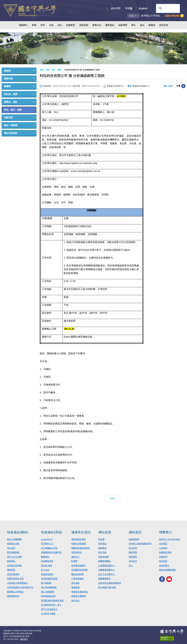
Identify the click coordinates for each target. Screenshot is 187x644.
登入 (131, 566)
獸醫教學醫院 (104, 561)
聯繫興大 (166, 532)
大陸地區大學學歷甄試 (17, 583)
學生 (134, 25)
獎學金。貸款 (11, 102)
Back (112, 498)
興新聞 (7, 71)
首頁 (42, 70)
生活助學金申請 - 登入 (51, 605)
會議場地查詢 (47, 574)
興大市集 (102, 552)
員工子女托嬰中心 (107, 574)
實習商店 (102, 544)
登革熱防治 (76, 552)
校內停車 (163, 561)
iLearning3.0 (47, 539)
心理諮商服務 (77, 579)
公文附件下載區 (48, 614)
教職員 (152, 25)
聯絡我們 (24, 639)
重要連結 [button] (110, 25)
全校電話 (163, 544)
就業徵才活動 (13, 544)
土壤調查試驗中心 (107, 566)
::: (107, 8)
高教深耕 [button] (84, 25)
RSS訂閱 (133, 548)
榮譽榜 (7, 86)
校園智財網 (134, 539)
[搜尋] (167, 8)
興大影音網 (169, 579)
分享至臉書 (183, 86)
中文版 (129, 8)
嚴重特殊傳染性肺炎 (81, 548)
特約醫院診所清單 (80, 570)
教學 (34, 25)
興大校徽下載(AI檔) (107, 587)
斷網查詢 (45, 557)
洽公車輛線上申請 (49, 548)
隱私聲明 (133, 557)
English (143, 8)
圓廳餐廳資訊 (104, 579)
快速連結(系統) (52, 532)
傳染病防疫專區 (78, 539)
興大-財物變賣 (47, 592)
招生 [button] (60, 25)
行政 (51, 25)
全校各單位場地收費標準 (110, 583)
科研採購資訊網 (48, 596)
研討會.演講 (46, 566)
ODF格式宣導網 (14, 566)
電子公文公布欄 (14, 557)
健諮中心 (75, 557)
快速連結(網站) (18, 532)
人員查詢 (163, 548)
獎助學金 (11, 570)
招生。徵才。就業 (13, 110)
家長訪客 (164, 25)
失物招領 (163, 557)
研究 (43, 25)
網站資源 (105, 532)
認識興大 (23, 25)
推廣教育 (71, 25)
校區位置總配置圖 (167, 570)
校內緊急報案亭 (78, 566)
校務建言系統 (165, 552)
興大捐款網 (46, 583)
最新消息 (8, 79)
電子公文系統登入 (49, 609)
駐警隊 (74, 561)
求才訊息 (11, 548)
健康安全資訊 (81, 532)
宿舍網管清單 (47, 561)
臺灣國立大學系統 (15, 592)
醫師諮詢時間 (77, 574)
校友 (142, 25)
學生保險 (75, 583)
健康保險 (75, 587)
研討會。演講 (11, 94)
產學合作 (97, 25)
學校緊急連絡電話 (80, 592)
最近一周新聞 (11, 125)
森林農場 (102, 548)
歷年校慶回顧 (13, 552)
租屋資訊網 (103, 557)
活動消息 (8, 118)
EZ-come (45, 570)
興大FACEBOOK (162, 579)
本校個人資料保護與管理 (140, 544)
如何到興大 (164, 566)
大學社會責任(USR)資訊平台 (20, 587)
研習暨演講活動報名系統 (52, 601)
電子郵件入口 (47, 544)
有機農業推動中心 (107, 570)
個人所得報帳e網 (49, 587)
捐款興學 (123, 25)
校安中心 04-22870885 (170, 539)
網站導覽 (116, 8)
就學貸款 (11, 561)
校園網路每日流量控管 (51, 552)
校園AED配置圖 (79, 544)
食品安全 (75, 601)
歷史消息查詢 (11, 133)
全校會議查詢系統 (49, 579)
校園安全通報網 (78, 596)
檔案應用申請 (13, 596)
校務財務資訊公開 (15, 579)
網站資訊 (135, 532)
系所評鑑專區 (13, 574)
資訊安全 (133, 561)
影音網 (101, 539)
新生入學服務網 (14, 539)
